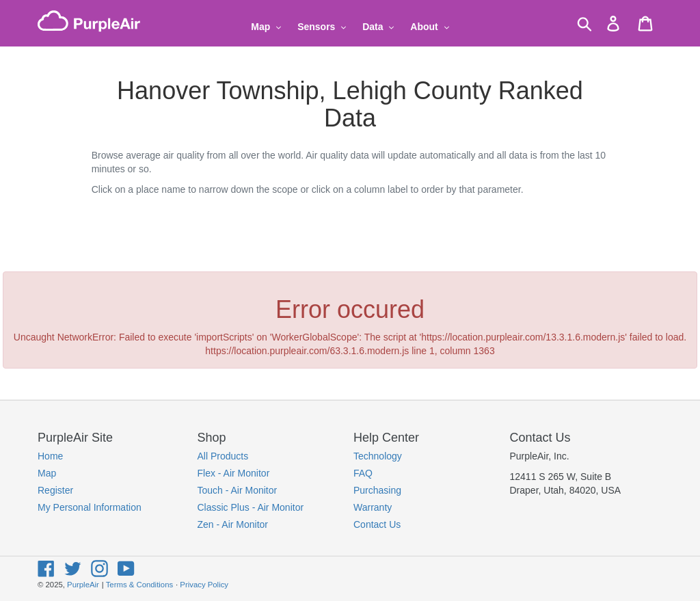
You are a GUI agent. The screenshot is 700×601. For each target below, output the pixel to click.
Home (50, 456)
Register (55, 490)
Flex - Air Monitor (234, 473)
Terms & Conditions (139, 585)
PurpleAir (83, 585)
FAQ (363, 473)
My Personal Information (90, 507)
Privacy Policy (204, 585)
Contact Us (377, 524)
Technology (378, 456)
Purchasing (377, 490)
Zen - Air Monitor (233, 524)
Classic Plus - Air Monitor (251, 507)
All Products (223, 456)
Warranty (373, 507)
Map (47, 473)
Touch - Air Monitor (238, 490)
